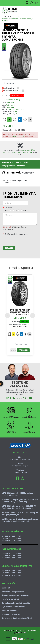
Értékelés (8, 207)
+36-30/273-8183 (19, 136)
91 (16, 111)
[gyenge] (13, 210)
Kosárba (23, 350)
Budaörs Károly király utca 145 (22, 152)
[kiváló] (21, 210)
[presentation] (19, 240)
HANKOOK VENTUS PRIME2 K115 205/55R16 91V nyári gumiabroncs (18, 20)
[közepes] (16, 210)
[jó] (19, 210)
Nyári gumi (13, 17)
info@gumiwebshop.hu (20, 466)
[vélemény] (20, 219)
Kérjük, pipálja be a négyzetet (16, 234)
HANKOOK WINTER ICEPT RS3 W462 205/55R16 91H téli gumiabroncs (20, 312)
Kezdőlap (4, 17)
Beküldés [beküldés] (9, 248)
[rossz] (11, 210)
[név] (16, 203)
